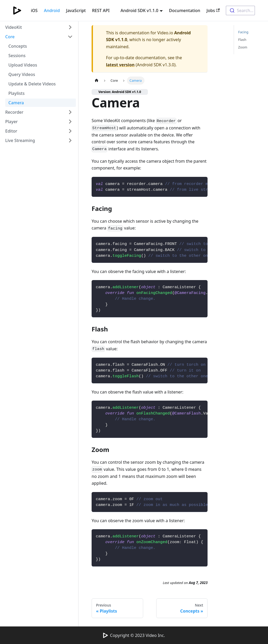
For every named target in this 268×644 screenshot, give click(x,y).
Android (52, 10)
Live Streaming (20, 140)
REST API (101, 10)
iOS (34, 10)
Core (10, 37)
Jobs (213, 10)
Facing (243, 32)
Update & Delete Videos (32, 84)
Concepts (18, 46)
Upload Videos (23, 65)
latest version (120, 65)
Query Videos (22, 74)
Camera (16, 103)
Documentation (185, 10)
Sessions (17, 56)
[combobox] (240, 10)
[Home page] (97, 81)
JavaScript (76, 10)
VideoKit (14, 27)
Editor (11, 131)
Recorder (14, 112)
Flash (242, 40)
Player (12, 122)
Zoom (243, 47)
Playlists (16, 93)
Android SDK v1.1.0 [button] (139, 10)
